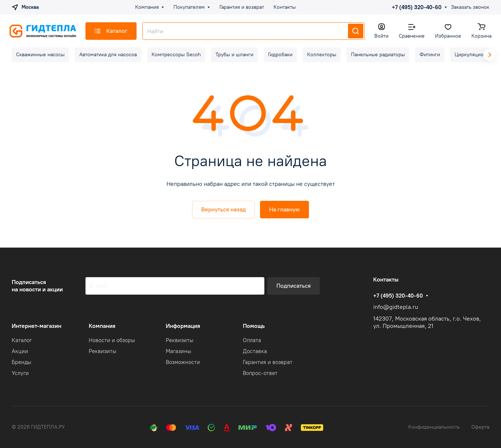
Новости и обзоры (112, 340)
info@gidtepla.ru (396, 307)
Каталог (22, 340)
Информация (183, 326)
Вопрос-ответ (260, 373)
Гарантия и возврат (268, 362)
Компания (102, 326)
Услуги (20, 373)
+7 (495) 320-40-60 (417, 7)
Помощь (254, 326)
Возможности (183, 362)
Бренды (22, 362)
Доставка (255, 351)
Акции (20, 351)
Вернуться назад (223, 209)
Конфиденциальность (434, 427)
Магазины (179, 351)
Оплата (252, 340)
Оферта (480, 427)
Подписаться (294, 286)
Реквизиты (103, 351)
